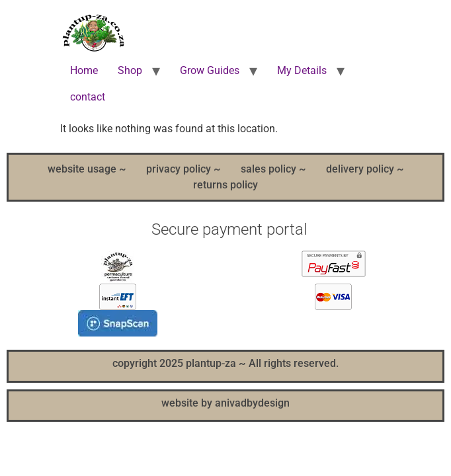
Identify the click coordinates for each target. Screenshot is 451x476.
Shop (130, 70)
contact (88, 97)
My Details (302, 70)
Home (84, 70)
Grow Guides (210, 70)
